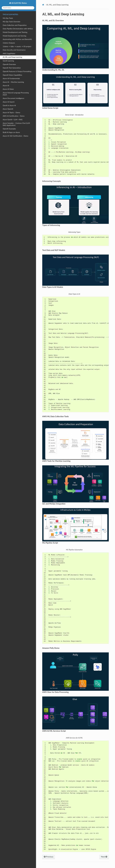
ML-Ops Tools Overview (12, 22)
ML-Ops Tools (8, 18)
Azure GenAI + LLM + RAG (13, 120)
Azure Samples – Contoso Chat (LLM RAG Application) (16, 124)
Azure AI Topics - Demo (11, 113)
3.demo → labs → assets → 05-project (17, 47)
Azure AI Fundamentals (11, 79)
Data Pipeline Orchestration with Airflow (18, 29)
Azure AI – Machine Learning (13, 82)
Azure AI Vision (8, 89)
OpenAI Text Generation (12, 68)
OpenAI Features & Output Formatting (17, 71)
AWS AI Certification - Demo (14, 116)
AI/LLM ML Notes (19, 3)
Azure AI (6, 86)
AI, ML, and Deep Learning (12, 57)
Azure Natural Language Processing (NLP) (16, 94)
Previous (49, 857)
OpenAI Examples (9, 129)
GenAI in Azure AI (9, 106)
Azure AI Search (9, 102)
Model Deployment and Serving (14, 36)
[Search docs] (18, 8)
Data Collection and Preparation (15, 25)
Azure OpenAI (8, 109)
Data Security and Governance (14, 50)
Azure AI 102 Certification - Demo (15, 136)
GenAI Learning (8, 61)
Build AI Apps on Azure (11, 132)
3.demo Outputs (9, 43)
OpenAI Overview (9, 64)
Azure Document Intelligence (13, 98)
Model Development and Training (15, 32)
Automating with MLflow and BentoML (17, 39)
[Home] (43, 5)
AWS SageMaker (9, 54)
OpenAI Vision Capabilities (12, 75)
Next (104, 857)
